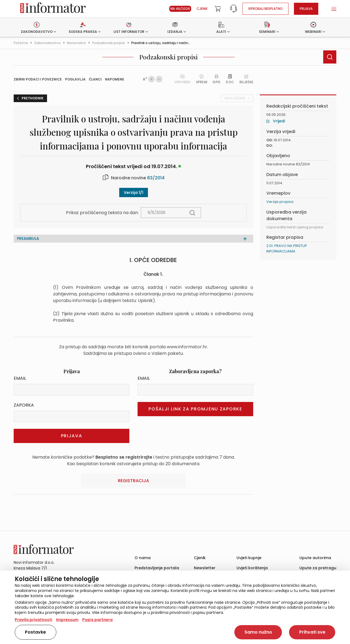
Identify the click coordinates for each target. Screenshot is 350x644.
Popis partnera (97, 620)
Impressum (67, 620)
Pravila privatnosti (33, 620)
